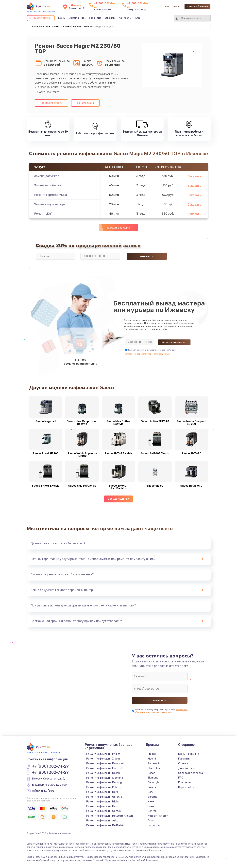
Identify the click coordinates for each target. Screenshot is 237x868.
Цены (62, 18)
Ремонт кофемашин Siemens (105, 778)
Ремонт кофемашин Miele (102, 802)
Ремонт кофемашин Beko (102, 806)
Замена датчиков (47, 176)
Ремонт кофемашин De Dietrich (106, 825)
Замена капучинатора (50, 204)
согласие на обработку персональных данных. (147, 354)
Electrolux (154, 768)
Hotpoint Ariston (158, 816)
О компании (76, 18)
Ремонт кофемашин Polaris (103, 787)
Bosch (151, 773)
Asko (151, 821)
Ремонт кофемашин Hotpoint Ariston (110, 816)
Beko (151, 806)
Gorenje (152, 797)
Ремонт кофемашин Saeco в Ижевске (73, 27)
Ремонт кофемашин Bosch (103, 773)
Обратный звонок (197, 6)
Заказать (194, 176)
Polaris (152, 787)
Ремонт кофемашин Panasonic (106, 763)
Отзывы (110, 18)
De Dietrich (154, 825)
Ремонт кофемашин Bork (102, 792)
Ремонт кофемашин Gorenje (104, 797)
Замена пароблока (47, 185)
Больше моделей (119, 499)
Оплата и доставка (191, 773)
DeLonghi (153, 782)
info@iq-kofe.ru (43, 791)
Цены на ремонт (189, 754)
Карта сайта (186, 787)
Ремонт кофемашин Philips (103, 754)
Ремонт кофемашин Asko (102, 821)
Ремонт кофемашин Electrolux (106, 768)
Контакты (125, 18)
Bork (150, 792)
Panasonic (154, 763)
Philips (152, 754)
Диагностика (187, 768)
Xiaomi (152, 759)
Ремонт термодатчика (51, 195)
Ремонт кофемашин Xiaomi (103, 759)
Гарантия (95, 18)
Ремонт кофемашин (41, 27)
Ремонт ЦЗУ (43, 214)
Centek (152, 811)
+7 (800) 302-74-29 (50, 766)
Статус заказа (172, 6)
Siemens (153, 778)
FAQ (137, 18)
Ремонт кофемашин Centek (104, 811)
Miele (151, 801)
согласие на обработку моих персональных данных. (161, 711)
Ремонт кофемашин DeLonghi (105, 782)
